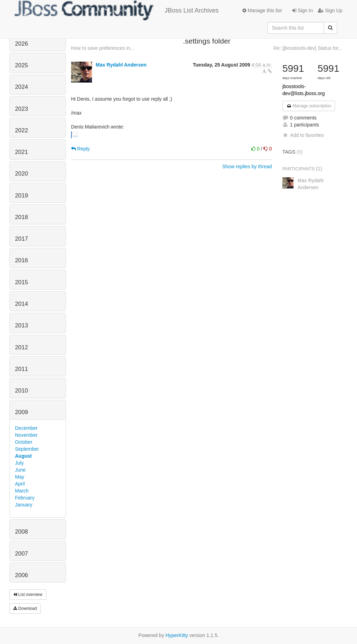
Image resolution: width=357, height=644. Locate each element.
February (25, 498)
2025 (21, 65)
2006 (21, 575)
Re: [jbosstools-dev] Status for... (308, 48)
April (20, 484)
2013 (21, 325)
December (26, 428)
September (27, 449)
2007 (21, 554)
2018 (21, 217)
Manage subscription (309, 106)
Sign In (302, 10)
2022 (21, 130)
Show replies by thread (247, 166)
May (20, 477)
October (24, 442)
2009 (21, 412)
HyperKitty (177, 635)
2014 (21, 304)
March (22, 491)
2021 (21, 152)
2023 (21, 109)
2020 (21, 174)
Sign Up (330, 10)
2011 (21, 369)
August (23, 456)
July (19, 463)
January (24, 505)
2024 (21, 87)
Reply (81, 149)
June (20, 470)
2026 (21, 44)
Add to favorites (303, 135)
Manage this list (262, 10)
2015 (21, 282)
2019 (21, 196)
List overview (28, 595)
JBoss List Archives (117, 10)
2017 (21, 239)
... (75, 134)
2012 (21, 347)
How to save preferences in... (103, 48)
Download (25, 608)
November (26, 435)
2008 (21, 532)
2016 (21, 260)
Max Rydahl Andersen (121, 65)
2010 (21, 391)
